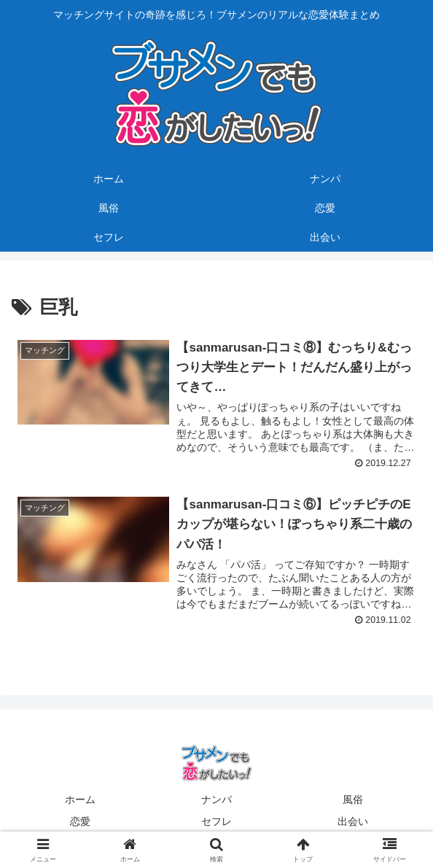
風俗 (353, 800)
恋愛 (80, 821)
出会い (353, 821)
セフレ (216, 821)
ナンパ (216, 800)
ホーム (80, 800)
